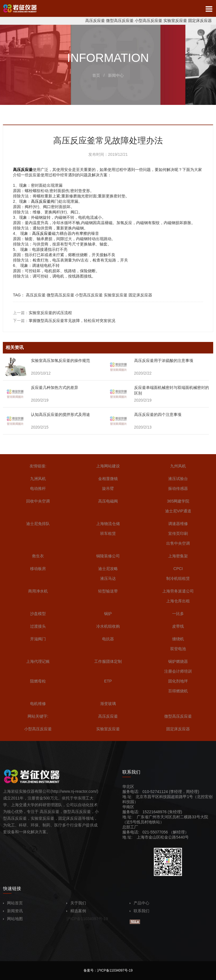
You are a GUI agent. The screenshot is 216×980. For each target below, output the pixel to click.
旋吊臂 (108, 488)
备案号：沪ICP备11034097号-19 (108, 970)
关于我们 (76, 903)
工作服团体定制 (108, 661)
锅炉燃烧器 (178, 661)
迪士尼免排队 (38, 524)
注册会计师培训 (178, 671)
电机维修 (38, 704)
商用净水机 (38, 591)
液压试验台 (178, 479)
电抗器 (108, 639)
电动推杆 (38, 488)
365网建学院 (178, 501)
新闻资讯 (13, 911)
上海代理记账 (38, 661)
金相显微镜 (108, 479)
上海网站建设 (108, 466)
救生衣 (38, 556)
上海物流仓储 (108, 524)
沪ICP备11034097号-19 (87, 919)
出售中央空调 (178, 543)
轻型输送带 (108, 591)
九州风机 (178, 466)
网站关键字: (38, 716)
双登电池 (178, 649)
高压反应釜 (95, 21)
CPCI (178, 569)
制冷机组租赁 (178, 578)
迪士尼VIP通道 (178, 511)
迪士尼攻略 (108, 569)
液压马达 (108, 578)
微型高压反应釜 (120, 21)
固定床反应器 (200, 21)
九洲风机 (38, 479)
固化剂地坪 (178, 681)
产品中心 (139, 903)
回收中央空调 (38, 501)
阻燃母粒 (38, 681)
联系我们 (139, 911)
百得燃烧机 (178, 691)
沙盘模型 (38, 614)
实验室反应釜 (175, 21)
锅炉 (108, 614)
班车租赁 (108, 533)
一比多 (178, 614)
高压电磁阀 (108, 501)
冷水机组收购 (108, 626)
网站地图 (13, 919)
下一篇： (64, 321)
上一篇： (42, 313)
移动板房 (38, 569)
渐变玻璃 (108, 704)
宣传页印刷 (178, 533)
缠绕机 (178, 639)
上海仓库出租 (178, 601)
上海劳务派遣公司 (178, 591)
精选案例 (76, 911)
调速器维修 (178, 524)
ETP (108, 681)
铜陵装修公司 (108, 556)
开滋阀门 (38, 639)
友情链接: (38, 466)
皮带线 (178, 626)
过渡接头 (38, 626)
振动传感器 (178, 488)
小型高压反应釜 (148, 21)
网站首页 (13, 903)
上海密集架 (178, 556)
